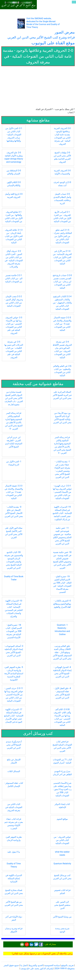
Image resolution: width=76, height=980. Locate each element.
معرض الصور (65, 32)
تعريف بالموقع (68, 965)
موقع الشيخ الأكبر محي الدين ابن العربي (18, 5)
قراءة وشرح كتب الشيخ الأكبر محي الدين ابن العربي (41, 37)
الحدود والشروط (36, 965)
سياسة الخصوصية (52, 965)
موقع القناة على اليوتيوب (53, 43)
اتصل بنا (24, 965)
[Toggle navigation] (74, 2)
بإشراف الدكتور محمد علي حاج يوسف (37, 968)
